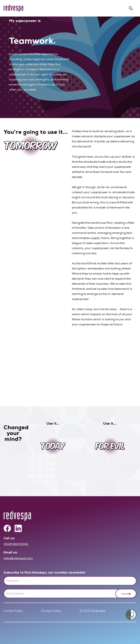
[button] (131, 8)
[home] (13, 8)
